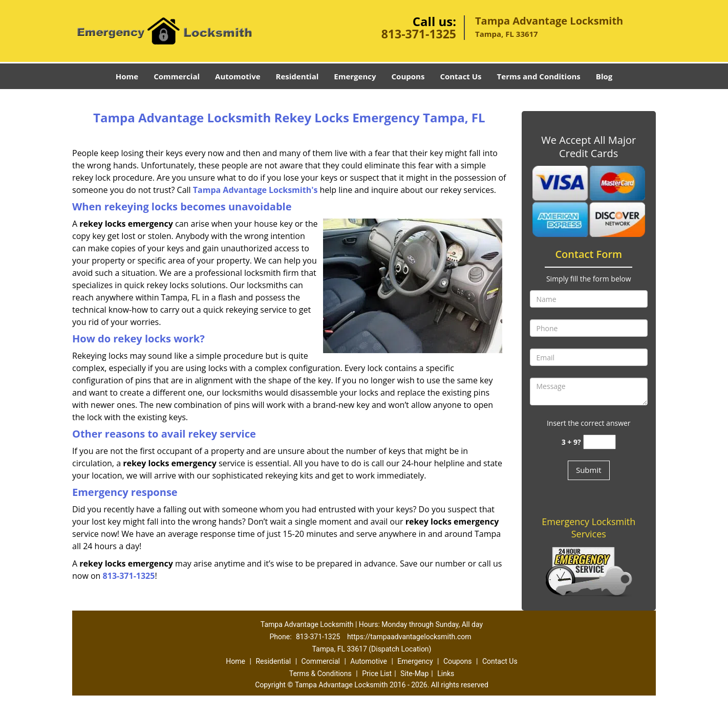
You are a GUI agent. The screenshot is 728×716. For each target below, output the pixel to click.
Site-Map (414, 674)
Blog (604, 76)
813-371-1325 (419, 34)
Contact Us (461, 76)
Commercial (177, 76)
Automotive (238, 76)
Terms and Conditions (539, 76)
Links (446, 674)
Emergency (355, 76)
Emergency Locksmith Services (588, 528)
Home (127, 76)
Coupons (408, 76)
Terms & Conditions (320, 674)
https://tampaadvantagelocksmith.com (409, 637)
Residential (297, 76)
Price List (377, 674)
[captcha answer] (599, 442)
